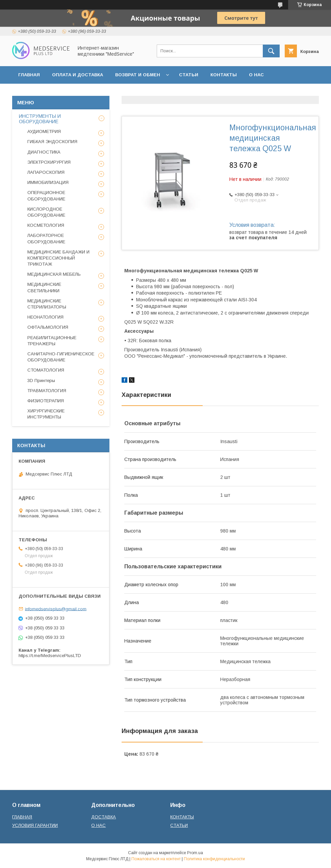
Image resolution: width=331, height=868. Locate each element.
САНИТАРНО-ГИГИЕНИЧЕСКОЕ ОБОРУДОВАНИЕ (61, 357)
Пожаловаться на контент (156, 859)
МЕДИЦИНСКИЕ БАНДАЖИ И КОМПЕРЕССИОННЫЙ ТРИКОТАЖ (58, 258)
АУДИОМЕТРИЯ (44, 131)
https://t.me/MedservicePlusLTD (50, 656)
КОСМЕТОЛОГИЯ (46, 225)
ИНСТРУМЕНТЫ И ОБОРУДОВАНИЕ (40, 119)
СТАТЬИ (189, 75)
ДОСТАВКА (104, 817)
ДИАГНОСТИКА (44, 152)
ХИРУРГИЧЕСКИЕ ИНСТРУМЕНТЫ (46, 414)
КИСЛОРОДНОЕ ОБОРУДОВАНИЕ (46, 212)
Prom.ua (195, 853)
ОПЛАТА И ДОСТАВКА (78, 75)
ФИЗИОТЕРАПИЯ (46, 401)
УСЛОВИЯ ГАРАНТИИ (35, 825)
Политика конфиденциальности (214, 859)
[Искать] (271, 51)
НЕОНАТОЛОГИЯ (45, 317)
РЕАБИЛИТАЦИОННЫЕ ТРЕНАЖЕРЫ (52, 341)
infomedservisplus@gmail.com (56, 609)
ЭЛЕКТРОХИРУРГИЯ (49, 162)
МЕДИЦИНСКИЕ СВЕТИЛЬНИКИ (44, 287)
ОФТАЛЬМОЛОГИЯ (48, 327)
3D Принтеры (41, 381)
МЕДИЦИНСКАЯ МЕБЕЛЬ (54, 274)
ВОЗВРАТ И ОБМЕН (138, 75)
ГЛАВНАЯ (29, 75)
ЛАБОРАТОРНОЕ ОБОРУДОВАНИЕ (46, 238)
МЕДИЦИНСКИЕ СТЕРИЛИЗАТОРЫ (47, 304)
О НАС (256, 75)
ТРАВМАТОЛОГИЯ (47, 391)
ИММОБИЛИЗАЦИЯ (48, 182)
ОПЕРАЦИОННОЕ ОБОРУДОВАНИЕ (46, 196)
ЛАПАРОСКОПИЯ (46, 172)
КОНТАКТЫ (224, 75)
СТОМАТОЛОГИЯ (46, 370)
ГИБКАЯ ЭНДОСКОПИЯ (52, 142)
